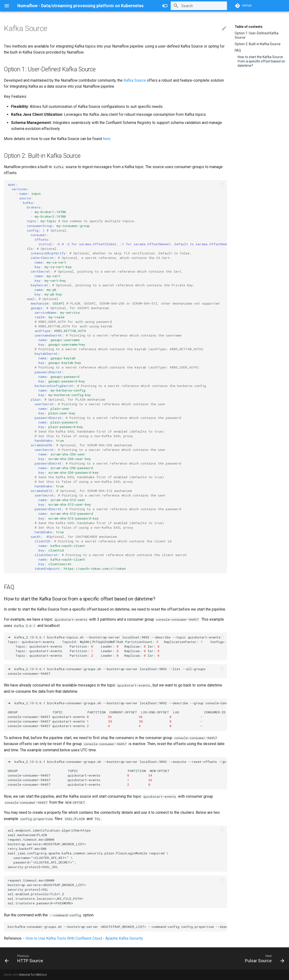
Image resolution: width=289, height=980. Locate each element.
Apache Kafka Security (124, 938)
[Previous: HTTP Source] (25, 958)
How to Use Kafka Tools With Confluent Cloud (64, 938)
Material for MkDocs (33, 975)
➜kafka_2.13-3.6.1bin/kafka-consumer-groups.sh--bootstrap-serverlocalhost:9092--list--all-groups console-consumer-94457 (117, 671)
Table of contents (249, 27)
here (107, 139)
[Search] (199, 6)
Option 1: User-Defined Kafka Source (257, 35)
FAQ (238, 50)
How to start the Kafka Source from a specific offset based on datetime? (261, 61)
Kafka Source (135, 80)
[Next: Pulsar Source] (263, 958)
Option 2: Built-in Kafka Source (258, 44)
